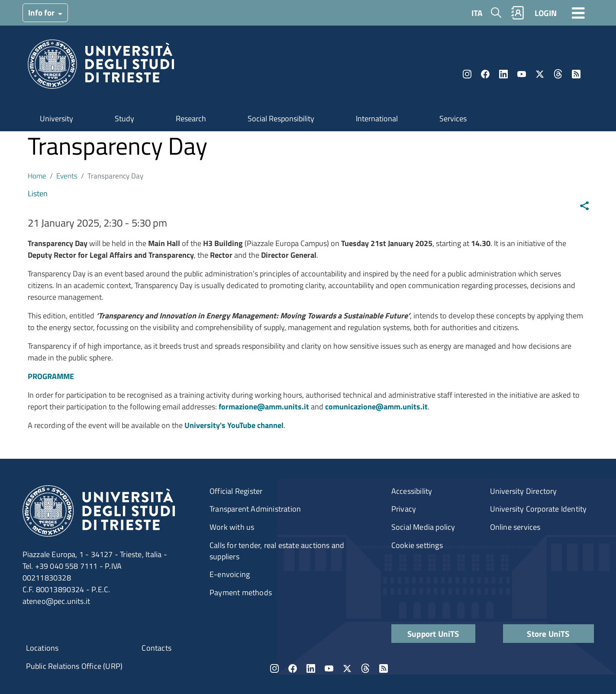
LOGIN (546, 13)
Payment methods (241, 592)
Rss (576, 74)
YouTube (522, 74)
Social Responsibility (281, 118)
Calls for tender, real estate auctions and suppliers (277, 551)
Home (37, 176)
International (377, 118)
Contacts (156, 648)
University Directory (524, 491)
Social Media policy (423, 527)
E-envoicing (230, 574)
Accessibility (412, 491)
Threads (558, 74)
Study (124, 118)
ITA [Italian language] (477, 13)
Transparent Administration (255, 509)
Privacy (404, 509)
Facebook (485, 74)
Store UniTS (548, 634)
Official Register (236, 491)
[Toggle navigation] (578, 13)
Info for (42, 12)
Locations (42, 648)
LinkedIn (503, 74)
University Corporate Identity (539, 509)
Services (453, 118)
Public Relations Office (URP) (74, 666)
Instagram (467, 74)
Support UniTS (433, 634)
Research (191, 118)
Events (67, 176)
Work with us (232, 527)
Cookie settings (417, 545)
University (56, 118)
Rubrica (517, 13)
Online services (515, 527)
